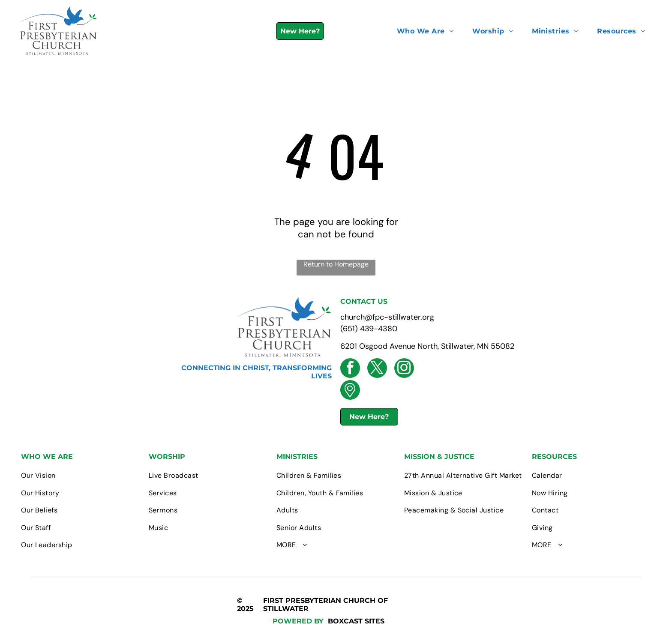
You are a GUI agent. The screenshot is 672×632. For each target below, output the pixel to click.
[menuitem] (425, 31)
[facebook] (350, 369)
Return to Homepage (336, 264)
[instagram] (404, 369)
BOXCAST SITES (356, 621)
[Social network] (350, 391)
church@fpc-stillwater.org (387, 317)
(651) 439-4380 (369, 329)
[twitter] (377, 369)
